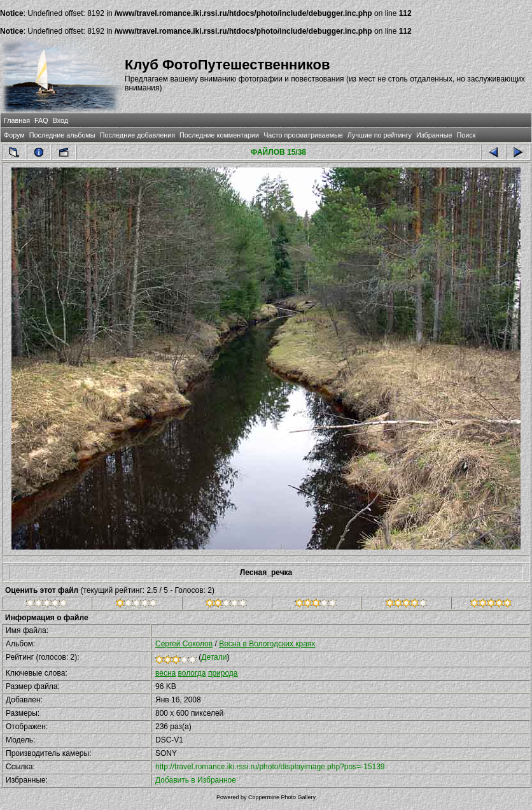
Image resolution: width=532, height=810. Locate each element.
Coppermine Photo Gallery (282, 797)
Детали (214, 657)
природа (223, 673)
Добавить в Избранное (196, 780)
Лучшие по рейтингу (380, 135)
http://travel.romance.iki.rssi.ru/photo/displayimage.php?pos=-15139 (270, 767)
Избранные (434, 135)
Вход (60, 120)
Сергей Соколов (184, 644)
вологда (192, 673)
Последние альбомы (62, 135)
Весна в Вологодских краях (267, 644)
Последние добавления (137, 135)
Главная (17, 120)
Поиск (466, 135)
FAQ (41, 120)
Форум (14, 135)
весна (165, 673)
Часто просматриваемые (303, 135)
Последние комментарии (219, 135)
